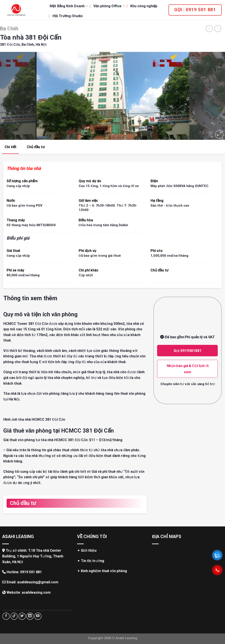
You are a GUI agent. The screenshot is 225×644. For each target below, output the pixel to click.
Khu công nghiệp (144, 6)
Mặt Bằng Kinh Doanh (69, 6)
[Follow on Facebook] (6, 616)
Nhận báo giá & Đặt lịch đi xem (188, 369)
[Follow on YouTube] (38, 616)
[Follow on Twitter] (22, 616)
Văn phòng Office (109, 6)
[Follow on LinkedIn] (30, 616)
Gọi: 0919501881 (188, 351)
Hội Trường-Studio (68, 16)
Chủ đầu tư (36, 147)
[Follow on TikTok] (14, 616)
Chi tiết (11, 147)
